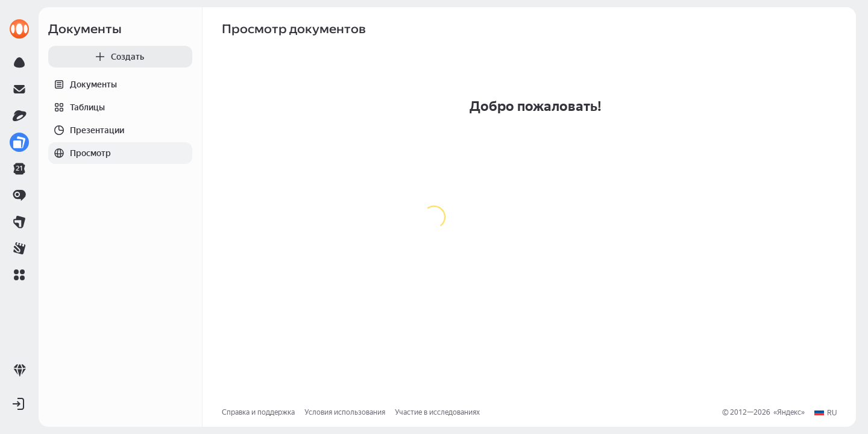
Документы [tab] (83, 84)
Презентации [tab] (86, 130)
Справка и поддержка (258, 412)
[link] (19, 29)
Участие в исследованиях (437, 412)
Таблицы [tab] (77, 107)
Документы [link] (85, 29)
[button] (19, 275)
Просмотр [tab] (80, 153)
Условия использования (345, 412)
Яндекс (789, 412)
